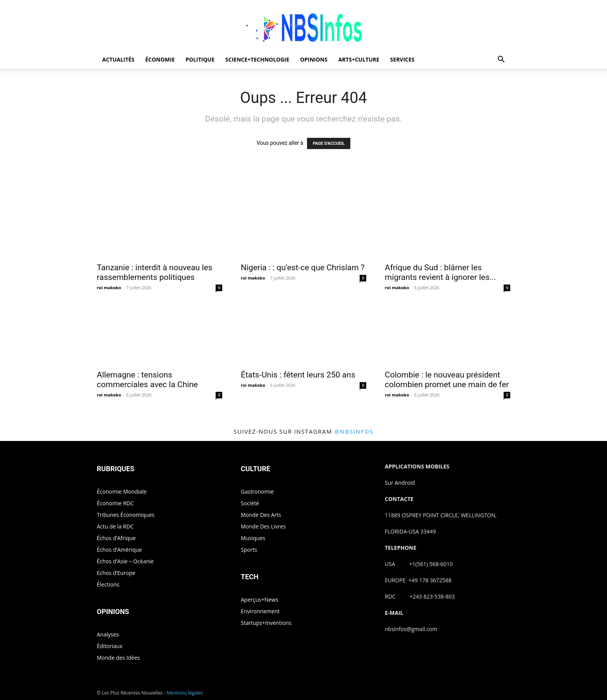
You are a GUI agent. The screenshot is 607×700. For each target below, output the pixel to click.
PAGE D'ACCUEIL (329, 143)
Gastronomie (257, 492)
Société (250, 503)
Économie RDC (115, 503)
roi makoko (109, 287)
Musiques (253, 538)
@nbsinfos (354, 431)
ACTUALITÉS (118, 59)
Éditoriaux (110, 646)
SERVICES (402, 59)
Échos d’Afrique (116, 538)
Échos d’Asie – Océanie (125, 561)
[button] (501, 60)
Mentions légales (185, 693)
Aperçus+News (260, 600)
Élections (108, 584)
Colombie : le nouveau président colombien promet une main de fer (447, 380)
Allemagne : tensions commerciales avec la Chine (147, 380)
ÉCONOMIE (160, 59)
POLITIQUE (200, 59)
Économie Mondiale (122, 492)
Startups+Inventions (266, 623)
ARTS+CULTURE (359, 59)
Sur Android (400, 483)
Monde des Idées (118, 658)
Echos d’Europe (116, 573)
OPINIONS (314, 59)
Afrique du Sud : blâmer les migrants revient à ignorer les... (440, 272)
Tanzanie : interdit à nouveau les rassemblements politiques (154, 272)
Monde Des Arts (261, 515)
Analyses (108, 634)
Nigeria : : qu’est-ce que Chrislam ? (303, 268)
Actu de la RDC (115, 526)
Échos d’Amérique (119, 550)
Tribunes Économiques (126, 515)
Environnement (260, 611)
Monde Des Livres (263, 526)
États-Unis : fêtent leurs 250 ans (298, 375)
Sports (249, 550)
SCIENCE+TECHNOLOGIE (257, 59)
